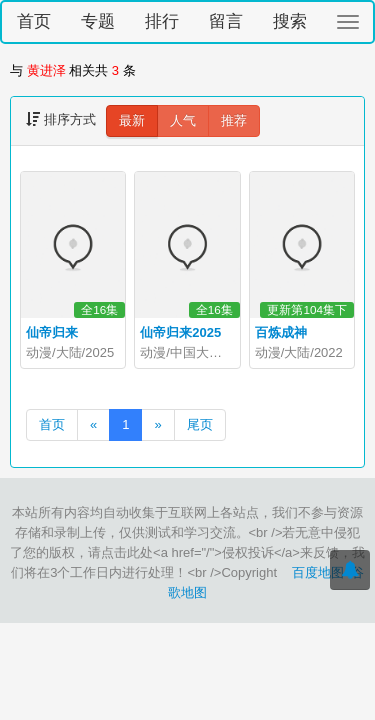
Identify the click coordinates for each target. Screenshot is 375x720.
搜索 (290, 21)
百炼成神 (281, 332)
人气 (183, 120)
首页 (34, 21)
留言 (226, 21)
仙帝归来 (52, 332)
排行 (162, 21)
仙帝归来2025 (180, 332)
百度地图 (318, 572)
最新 (132, 120)
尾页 (200, 424)
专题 (98, 21)
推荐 (234, 120)
